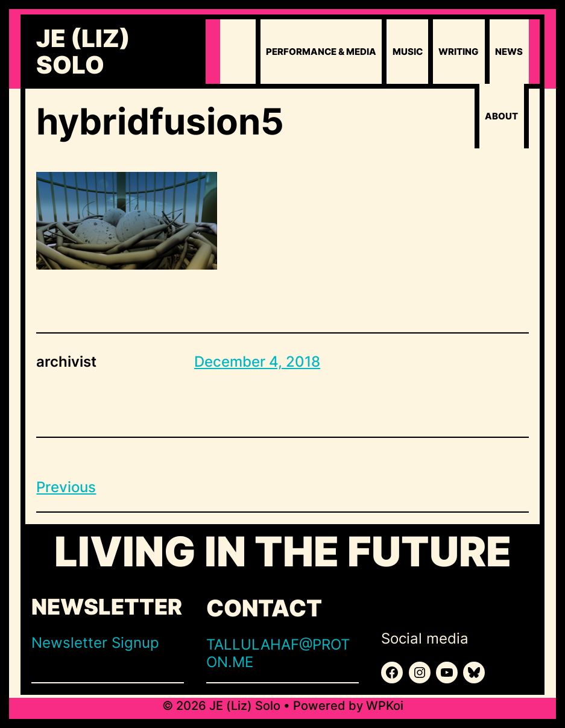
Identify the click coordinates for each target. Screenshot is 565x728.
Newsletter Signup (95, 643)
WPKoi (385, 706)
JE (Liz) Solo (83, 52)
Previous (66, 487)
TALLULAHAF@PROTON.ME (278, 653)
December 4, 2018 (257, 362)
